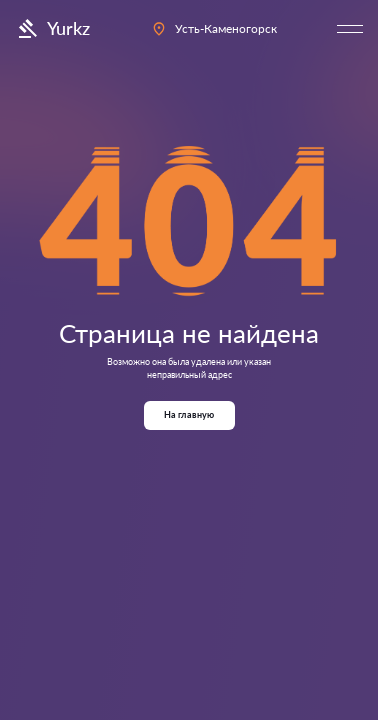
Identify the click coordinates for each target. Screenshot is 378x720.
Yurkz (52, 29)
